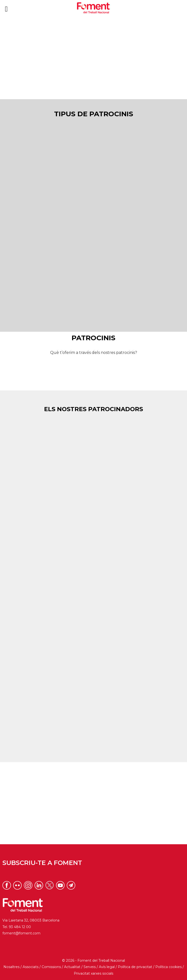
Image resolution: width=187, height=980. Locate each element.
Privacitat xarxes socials (93, 973)
